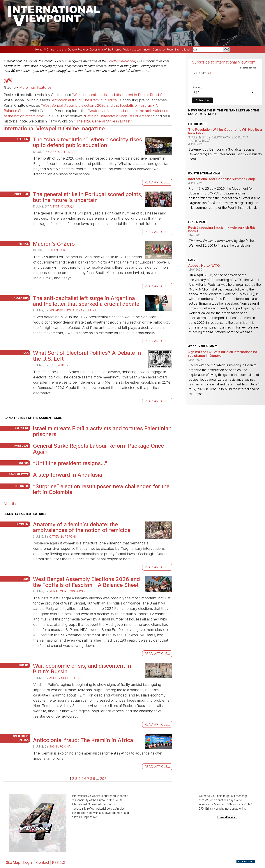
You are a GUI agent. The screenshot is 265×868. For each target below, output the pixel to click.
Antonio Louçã (62, 206)
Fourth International (178, 50)
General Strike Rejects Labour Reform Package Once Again (98, 449)
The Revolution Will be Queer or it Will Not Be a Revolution (225, 131)
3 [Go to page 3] (76, 779)
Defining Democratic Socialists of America (119, 116)
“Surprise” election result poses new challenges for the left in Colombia (101, 489)
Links (118, 50)
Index (147, 50)
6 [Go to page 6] (85, 779)
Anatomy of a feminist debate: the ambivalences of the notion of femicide (82, 527)
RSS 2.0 (59, 862)
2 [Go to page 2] (73, 779)
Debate (72, 50)
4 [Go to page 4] (79, 779)
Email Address (202, 73)
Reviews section (132, 50)
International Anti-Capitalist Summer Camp (222, 179)
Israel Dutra (86, 310)
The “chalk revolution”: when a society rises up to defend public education (87, 142)
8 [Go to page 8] (91, 779)
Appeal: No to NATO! (204, 265)
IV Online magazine (55, 50)
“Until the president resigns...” (70, 463)
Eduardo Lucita (62, 310)
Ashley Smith (60, 678)
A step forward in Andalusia (68, 475)
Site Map (13, 862)
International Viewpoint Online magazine (54, 128)
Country (198, 87)
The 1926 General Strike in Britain (103, 121)
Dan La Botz (59, 365)
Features (83, 50)
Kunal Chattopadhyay (67, 591)
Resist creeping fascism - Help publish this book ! (222, 229)
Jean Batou (60, 250)
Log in (28, 862)
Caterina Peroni (62, 537)
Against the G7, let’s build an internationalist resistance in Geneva (223, 354)
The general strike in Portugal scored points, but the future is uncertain (88, 197)
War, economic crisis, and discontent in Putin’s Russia (117, 95)
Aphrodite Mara (63, 152)
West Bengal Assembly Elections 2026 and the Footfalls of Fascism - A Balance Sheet (86, 582)
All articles (12, 504)
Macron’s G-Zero (54, 244)
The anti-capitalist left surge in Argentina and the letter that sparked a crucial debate (86, 301)
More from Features (35, 87)
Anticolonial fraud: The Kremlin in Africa (84, 100)
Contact (43, 862)
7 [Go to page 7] (88, 779)
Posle (77, 678)
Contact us (159, 50)
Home (39, 50)
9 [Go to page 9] (94, 779)
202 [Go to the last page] (103, 779)
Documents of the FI (102, 50)
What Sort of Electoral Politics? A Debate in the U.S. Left (87, 356)
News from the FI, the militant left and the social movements (224, 112)
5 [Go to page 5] (82, 779)
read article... (157, 182)
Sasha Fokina (60, 747)
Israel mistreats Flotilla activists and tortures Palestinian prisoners (102, 431)
